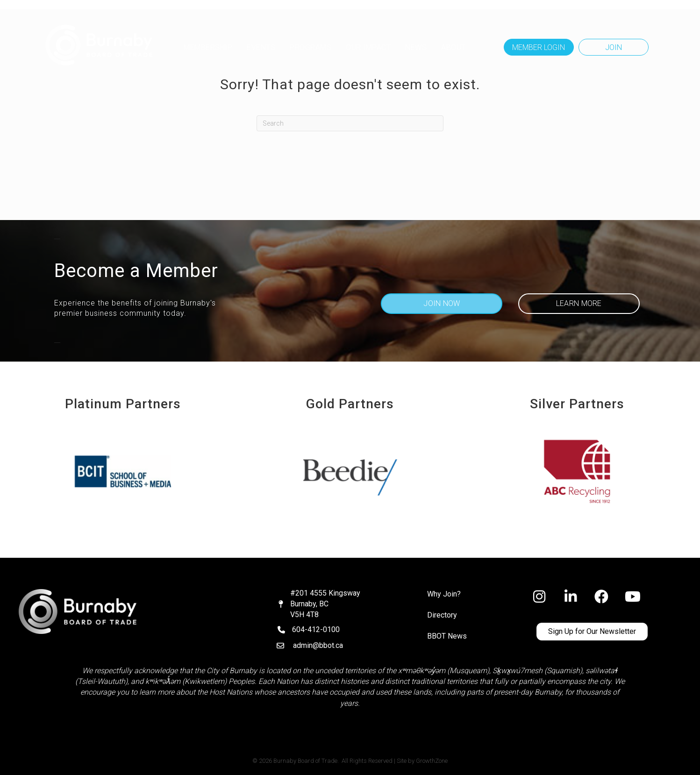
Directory (442, 615)
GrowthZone (432, 761)
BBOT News (447, 636)
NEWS (416, 47)
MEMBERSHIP (208, 47)
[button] (539, 47)
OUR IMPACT (368, 47)
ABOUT (454, 47)
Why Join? (444, 594)
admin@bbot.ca (318, 645)
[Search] (350, 123)
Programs (311, 47)
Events (261, 47)
